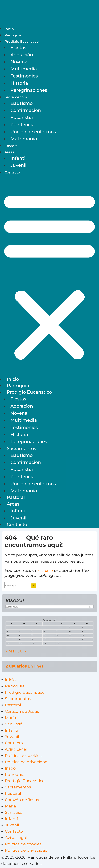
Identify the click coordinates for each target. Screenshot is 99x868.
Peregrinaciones (29, 90)
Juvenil (18, 165)
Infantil (19, 158)
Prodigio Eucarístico (22, 42)
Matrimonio (24, 139)
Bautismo (22, 103)
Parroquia (13, 35)
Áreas (9, 152)
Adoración (22, 55)
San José (14, 724)
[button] (49, 276)
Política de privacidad (26, 762)
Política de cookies (23, 756)
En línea (25, 666)
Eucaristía (22, 117)
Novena (19, 62)
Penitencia (22, 125)
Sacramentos (16, 97)
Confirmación (26, 110)
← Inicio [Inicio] (45, 570)
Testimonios (24, 76)
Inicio (9, 29)
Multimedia (24, 69)
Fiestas (18, 48)
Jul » (22, 651)
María (11, 718)
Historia (19, 83)
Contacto (12, 172)
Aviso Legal (16, 749)
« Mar (11, 651)
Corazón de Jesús (22, 711)
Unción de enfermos (33, 132)
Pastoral (11, 146)
